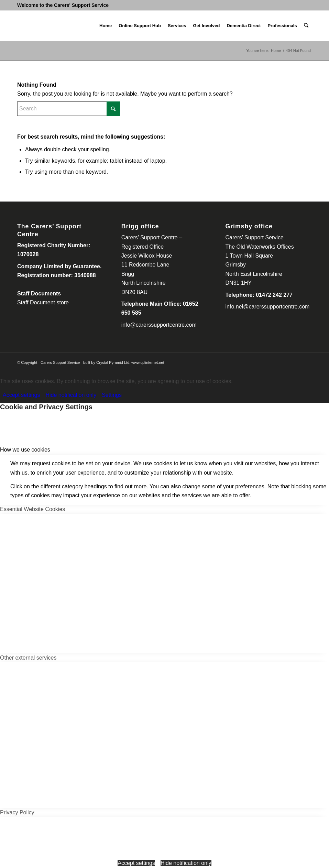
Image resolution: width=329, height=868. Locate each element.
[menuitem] (106, 26)
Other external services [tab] (28, 658)
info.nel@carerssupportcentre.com (268, 307)
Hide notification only (71, 395)
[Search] (306, 26)
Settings (112, 395)
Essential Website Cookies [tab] (32, 509)
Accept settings (21, 395)
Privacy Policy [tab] (17, 812)
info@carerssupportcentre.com (159, 325)
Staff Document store (43, 302)
